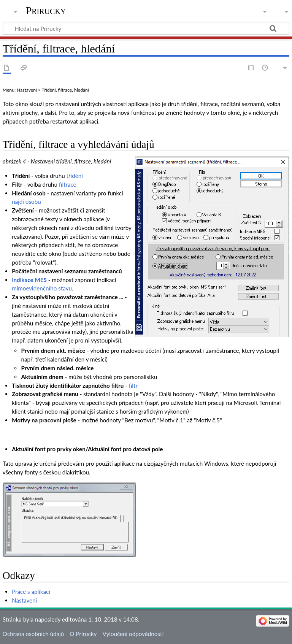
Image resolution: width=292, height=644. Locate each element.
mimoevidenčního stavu (42, 288)
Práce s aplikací (31, 592)
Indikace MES (29, 280)
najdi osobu (26, 201)
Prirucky (46, 10)
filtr (133, 385)
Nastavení (24, 600)
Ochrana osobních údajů (33, 634)
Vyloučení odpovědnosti (133, 634)
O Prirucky (83, 634)
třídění (75, 176)
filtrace (68, 184)
